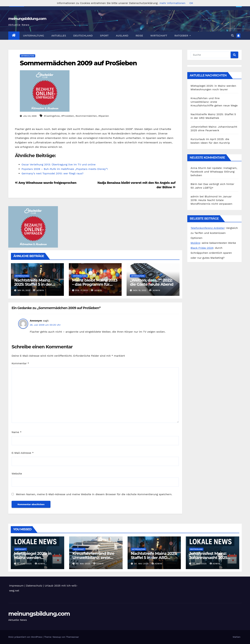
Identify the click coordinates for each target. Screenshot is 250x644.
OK (191, 3)
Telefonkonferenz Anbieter (208, 228)
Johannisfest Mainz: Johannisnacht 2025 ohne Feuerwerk (208, 558)
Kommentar (20, 363)
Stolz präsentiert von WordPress (26, 637)
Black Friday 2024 (202, 248)
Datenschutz (34, 586)
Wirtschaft (159, 36)
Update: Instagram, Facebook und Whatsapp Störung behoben (214, 172)
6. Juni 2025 (25, 564)
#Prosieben (68, 116)
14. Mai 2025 (200, 564)
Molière (195, 243)
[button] (232, 36)
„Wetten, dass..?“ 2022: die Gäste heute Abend (152, 282)
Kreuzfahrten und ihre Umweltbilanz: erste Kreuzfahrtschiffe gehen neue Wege (214, 102)
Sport (104, 36)
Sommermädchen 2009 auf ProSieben (78, 63)
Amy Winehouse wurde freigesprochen (46, 183)
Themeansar (72, 637)
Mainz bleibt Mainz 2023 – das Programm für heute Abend (95, 284)
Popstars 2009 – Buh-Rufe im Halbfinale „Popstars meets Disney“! (65, 169)
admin (39, 290)
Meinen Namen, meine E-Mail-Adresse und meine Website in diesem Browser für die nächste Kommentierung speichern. (94, 494)
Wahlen (237, 637)
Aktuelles (59, 36)
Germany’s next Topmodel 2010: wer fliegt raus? (52, 173)
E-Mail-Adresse (23, 453)
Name (17, 432)
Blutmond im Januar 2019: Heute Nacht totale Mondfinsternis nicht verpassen (211, 200)
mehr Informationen (172, 3)
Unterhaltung (34, 36)
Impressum (16, 586)
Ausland (122, 36)
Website (17, 474)
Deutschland (83, 36)
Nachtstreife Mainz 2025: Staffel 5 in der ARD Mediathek (33, 284)
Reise (139, 36)
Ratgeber (183, 36)
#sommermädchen (86, 116)
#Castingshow (52, 116)
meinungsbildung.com (27, 19)
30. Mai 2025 (83, 564)
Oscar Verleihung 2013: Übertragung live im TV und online (59, 164)
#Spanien (104, 116)
